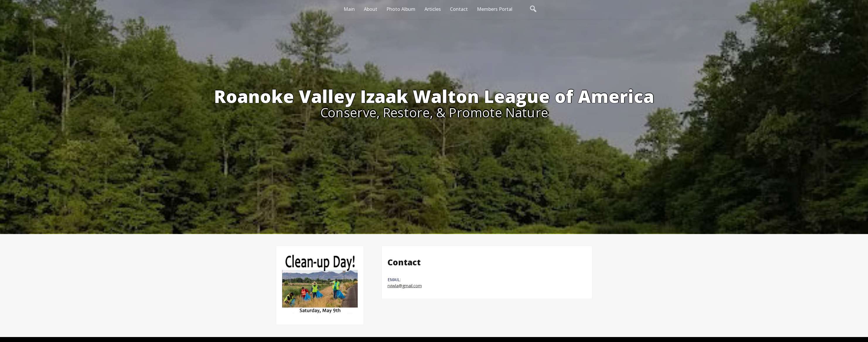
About (371, 9)
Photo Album (401, 9)
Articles (433, 9)
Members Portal (495, 9)
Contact (459, 9)
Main (349, 9)
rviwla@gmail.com (405, 286)
